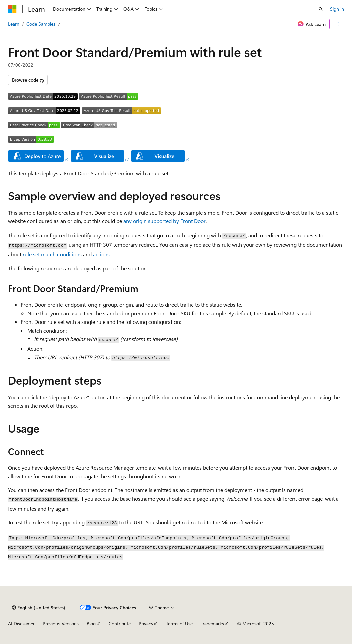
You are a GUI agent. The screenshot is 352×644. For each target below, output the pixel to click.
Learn (14, 24)
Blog (91, 623)
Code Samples (41, 24)
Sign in (337, 9)
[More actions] (338, 24)
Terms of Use (179, 623)
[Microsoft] (12, 9)
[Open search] (321, 9)
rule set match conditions (52, 254)
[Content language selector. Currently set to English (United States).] (39, 608)
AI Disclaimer (21, 623)
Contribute (120, 623)
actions (101, 254)
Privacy (146, 623)
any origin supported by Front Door (164, 221)
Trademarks (212, 623)
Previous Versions (61, 623)
